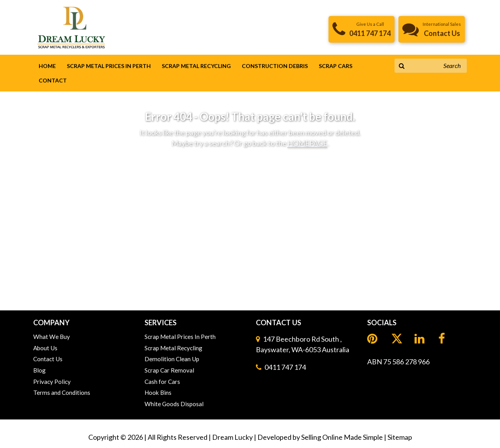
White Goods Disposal (174, 404)
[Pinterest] (373, 339)
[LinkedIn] (397, 340)
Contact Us (48, 359)
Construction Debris (275, 66)
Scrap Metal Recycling (196, 66)
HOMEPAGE (307, 143)
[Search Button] (402, 66)
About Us (45, 348)
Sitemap (400, 437)
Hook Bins (158, 392)
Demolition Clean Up (172, 359)
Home (47, 66)
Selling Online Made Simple (342, 437)
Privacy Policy (52, 382)
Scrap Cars (336, 66)
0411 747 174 (285, 367)
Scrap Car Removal (169, 370)
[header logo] (71, 27)
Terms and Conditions (62, 392)
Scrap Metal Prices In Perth (109, 66)
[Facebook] (443, 339)
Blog (39, 370)
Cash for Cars (162, 382)
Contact (53, 80)
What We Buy (52, 337)
